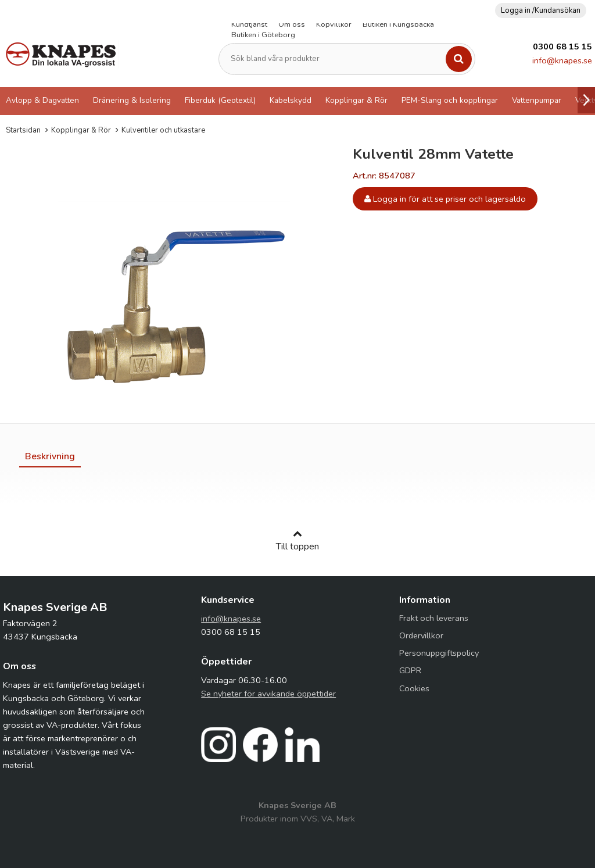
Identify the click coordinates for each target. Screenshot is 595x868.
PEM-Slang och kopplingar (450, 100)
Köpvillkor (334, 24)
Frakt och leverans (434, 618)
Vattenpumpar (537, 100)
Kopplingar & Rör (356, 100)
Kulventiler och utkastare (163, 130)
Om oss (292, 24)
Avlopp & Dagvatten (42, 100)
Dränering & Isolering (132, 100)
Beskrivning (50, 456)
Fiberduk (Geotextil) (220, 100)
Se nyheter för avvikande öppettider (268, 694)
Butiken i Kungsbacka (398, 24)
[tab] (50, 456)
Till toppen (297, 541)
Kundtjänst (249, 24)
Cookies (414, 688)
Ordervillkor (421, 635)
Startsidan (23, 130)
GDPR (410, 670)
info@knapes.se (562, 60)
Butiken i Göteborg (263, 35)
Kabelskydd (291, 100)
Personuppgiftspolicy (439, 653)
